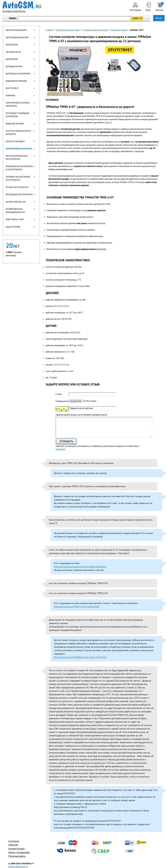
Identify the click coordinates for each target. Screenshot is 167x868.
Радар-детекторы (15, 124)
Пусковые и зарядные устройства (17, 115)
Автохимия (12, 59)
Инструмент (12, 88)
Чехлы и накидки (15, 141)
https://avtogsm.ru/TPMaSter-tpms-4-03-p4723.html (80, 657)
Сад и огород (13, 227)
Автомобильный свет (17, 37)
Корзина (160, 7)
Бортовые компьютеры (18, 74)
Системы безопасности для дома (18, 133)
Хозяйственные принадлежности (15, 211)
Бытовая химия (14, 66)
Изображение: (62, 401)
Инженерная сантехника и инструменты (19, 168)
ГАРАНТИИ (13, 845)
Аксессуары (12, 45)
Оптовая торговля (16, 849)
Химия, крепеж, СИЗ (16, 202)
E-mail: (59, 394)
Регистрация (135, 7)
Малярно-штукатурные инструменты (18, 178)
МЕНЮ (159, 18)
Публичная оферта (17, 856)
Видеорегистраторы (16, 81)
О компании (14, 841)
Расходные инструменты (19, 194)
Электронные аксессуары (19, 149)
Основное (52, 100)
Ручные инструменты (17, 187)
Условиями (61, 449)
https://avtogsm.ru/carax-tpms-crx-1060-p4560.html (80, 567)
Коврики (10, 96)
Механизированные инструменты (17, 158)
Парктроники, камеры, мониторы (18, 104)
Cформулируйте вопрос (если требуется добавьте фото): (82, 415)
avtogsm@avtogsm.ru (18, 866)
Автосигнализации (16, 30)
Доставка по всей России (14, 11)
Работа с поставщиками (19, 852)
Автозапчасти (13, 52)
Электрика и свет (15, 219)
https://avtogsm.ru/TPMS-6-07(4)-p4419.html (77, 607)
